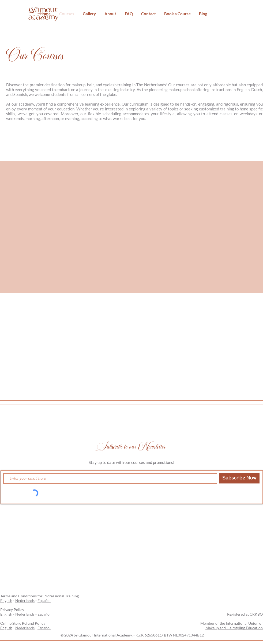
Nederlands (25, 600)
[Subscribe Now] (239, 478)
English (6, 600)
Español (44, 600)
